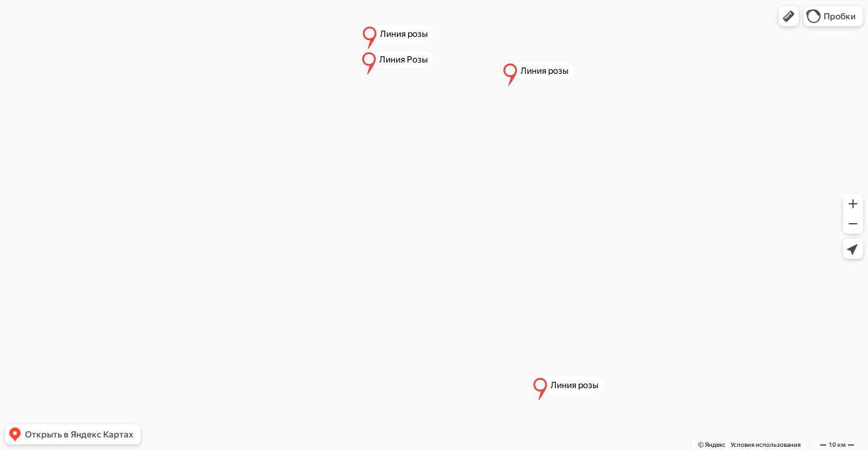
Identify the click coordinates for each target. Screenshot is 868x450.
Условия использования (766, 445)
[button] (789, 16)
